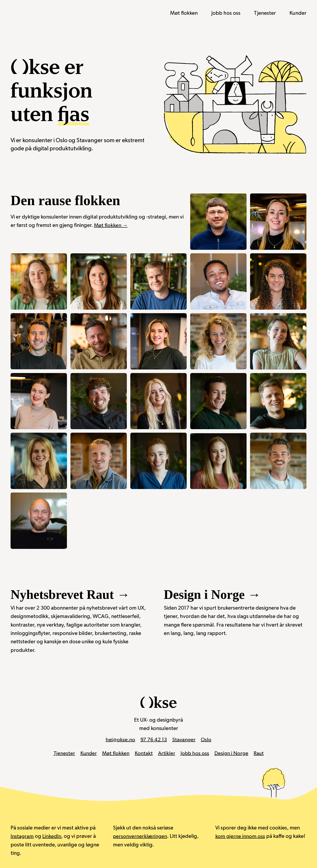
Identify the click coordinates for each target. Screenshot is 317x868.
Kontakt (144, 753)
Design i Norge (232, 753)
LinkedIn (52, 836)
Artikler (167, 753)
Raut (260, 753)
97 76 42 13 (153, 740)
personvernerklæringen (140, 836)
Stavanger (184, 740)
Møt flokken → (111, 225)
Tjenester (265, 13)
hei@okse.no (120, 740)
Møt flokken (184, 13)
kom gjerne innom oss (240, 836)
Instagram (22, 836)
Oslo (207, 740)
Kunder (298, 13)
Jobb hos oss (226, 13)
